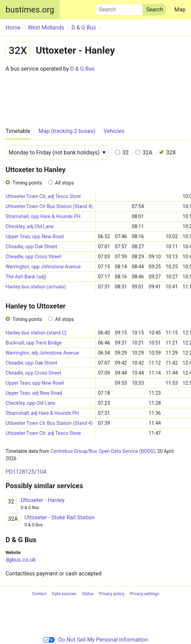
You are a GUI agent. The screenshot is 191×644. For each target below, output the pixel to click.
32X (167, 153)
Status (88, 594)
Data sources (64, 594)
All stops (64, 183)
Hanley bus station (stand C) (36, 333)
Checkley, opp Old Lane (30, 403)
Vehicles (114, 131)
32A (144, 153)
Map (180, 10)
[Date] (57, 153)
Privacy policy (111, 594)
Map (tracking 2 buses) (67, 131)
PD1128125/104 (26, 472)
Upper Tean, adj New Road (34, 393)
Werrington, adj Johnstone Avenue (42, 353)
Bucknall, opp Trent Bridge (34, 343)
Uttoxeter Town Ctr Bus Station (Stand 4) (49, 206)
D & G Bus (83, 69)
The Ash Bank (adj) (26, 277)
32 (122, 153)
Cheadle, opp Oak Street (31, 247)
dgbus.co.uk (21, 560)
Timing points (27, 183)
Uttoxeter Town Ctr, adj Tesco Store (43, 196)
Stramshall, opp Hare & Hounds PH (43, 216)
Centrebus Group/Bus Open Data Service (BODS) (103, 451)
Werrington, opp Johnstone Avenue (43, 267)
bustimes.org (30, 10)
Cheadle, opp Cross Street (33, 257)
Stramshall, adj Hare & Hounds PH (42, 413)
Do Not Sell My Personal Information (95, 640)
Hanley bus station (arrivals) (36, 287)
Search (119, 8)
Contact (39, 594)
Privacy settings (144, 594)
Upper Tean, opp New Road (35, 236)
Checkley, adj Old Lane (30, 226)
